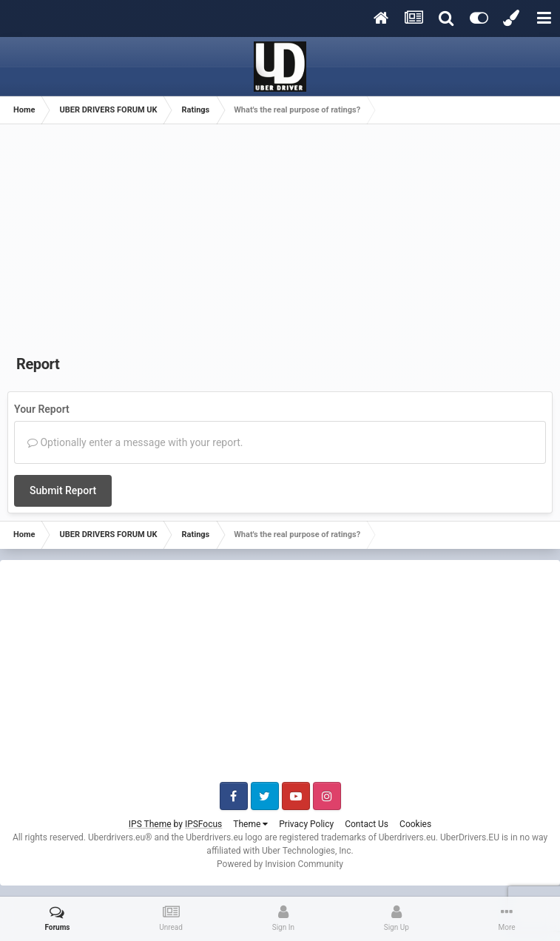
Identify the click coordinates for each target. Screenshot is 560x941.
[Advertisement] (280, 243)
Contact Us (367, 824)
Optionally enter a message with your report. (135, 442)
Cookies (415, 824)
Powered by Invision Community (280, 864)
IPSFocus (203, 824)
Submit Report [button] (63, 490)
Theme (250, 824)
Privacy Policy (306, 824)
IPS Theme (150, 824)
